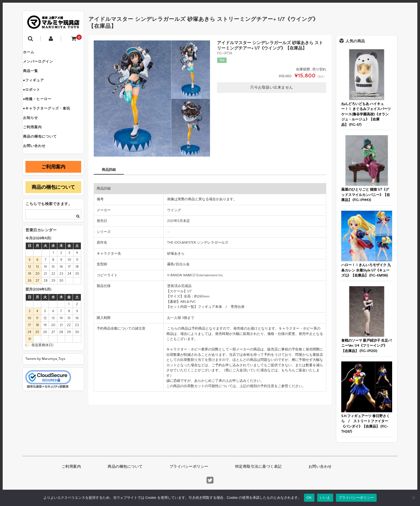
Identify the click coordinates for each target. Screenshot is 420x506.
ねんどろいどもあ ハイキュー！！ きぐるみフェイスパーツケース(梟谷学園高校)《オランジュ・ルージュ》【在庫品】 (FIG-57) (366, 114)
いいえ (325, 498)
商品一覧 (36, 75)
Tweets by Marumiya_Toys (45, 379)
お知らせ (36, 132)
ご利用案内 (37, 143)
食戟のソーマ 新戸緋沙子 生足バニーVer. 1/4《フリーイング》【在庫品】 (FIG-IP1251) (366, 346)
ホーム (34, 53)
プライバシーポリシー (189, 467)
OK (309, 498)
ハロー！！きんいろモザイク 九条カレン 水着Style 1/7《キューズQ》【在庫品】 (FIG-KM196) (366, 270)
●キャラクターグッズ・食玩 (52, 120)
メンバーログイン (43, 64)
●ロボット (37, 98)
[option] (152, 99)
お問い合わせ (39, 165)
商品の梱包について (45, 154)
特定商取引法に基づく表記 (258, 467)
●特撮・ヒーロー (42, 109)
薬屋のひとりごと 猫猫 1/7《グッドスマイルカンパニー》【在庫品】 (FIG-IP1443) (366, 195)
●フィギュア (39, 87)
